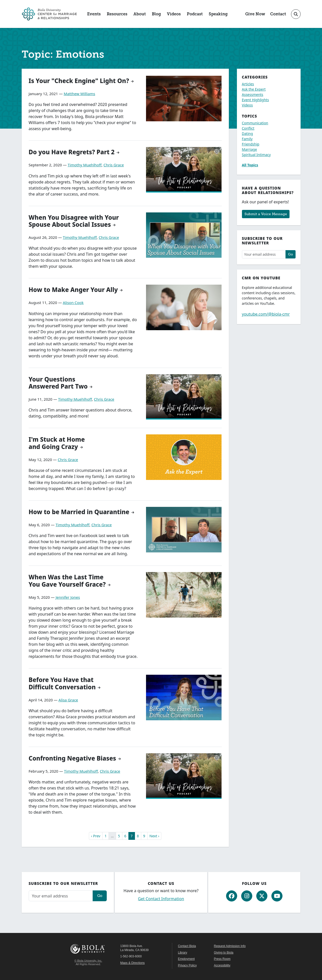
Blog (156, 14)
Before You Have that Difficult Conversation (62, 683)
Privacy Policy (187, 965)
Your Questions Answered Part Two (58, 383)
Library (183, 953)
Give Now (255, 14)
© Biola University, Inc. (88, 961)
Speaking (218, 14)
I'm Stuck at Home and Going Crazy (57, 443)
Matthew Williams (79, 94)
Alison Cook (73, 303)
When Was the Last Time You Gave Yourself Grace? (67, 581)
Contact (278, 14)
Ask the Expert (254, 89)
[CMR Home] (49, 14)
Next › (154, 836)
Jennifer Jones (68, 597)
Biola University (88, 949)
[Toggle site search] (296, 14)
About (140, 14)
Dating (247, 134)
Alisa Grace (68, 700)
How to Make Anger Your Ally (73, 290)
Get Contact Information (161, 899)
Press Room (222, 959)
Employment (186, 959)
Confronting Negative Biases (72, 758)
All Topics (250, 165)
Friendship (251, 144)
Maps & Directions (133, 963)
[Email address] (264, 254)
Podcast (195, 14)
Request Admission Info (230, 946)
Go (291, 254)
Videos (174, 14)
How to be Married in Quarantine (79, 512)
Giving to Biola (224, 953)
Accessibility (222, 965)
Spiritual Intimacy (256, 155)
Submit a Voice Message (266, 214)
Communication (255, 123)
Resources (117, 14)
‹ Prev (96, 836)
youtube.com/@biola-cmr (266, 314)
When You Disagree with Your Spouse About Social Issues (74, 221)
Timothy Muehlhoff (85, 165)
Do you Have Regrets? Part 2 (72, 152)
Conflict (248, 128)
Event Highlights (256, 100)
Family (247, 139)
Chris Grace (114, 165)
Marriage (249, 149)
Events (94, 14)
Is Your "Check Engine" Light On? (79, 81)
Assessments (253, 95)
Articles (248, 84)
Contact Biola (187, 946)
